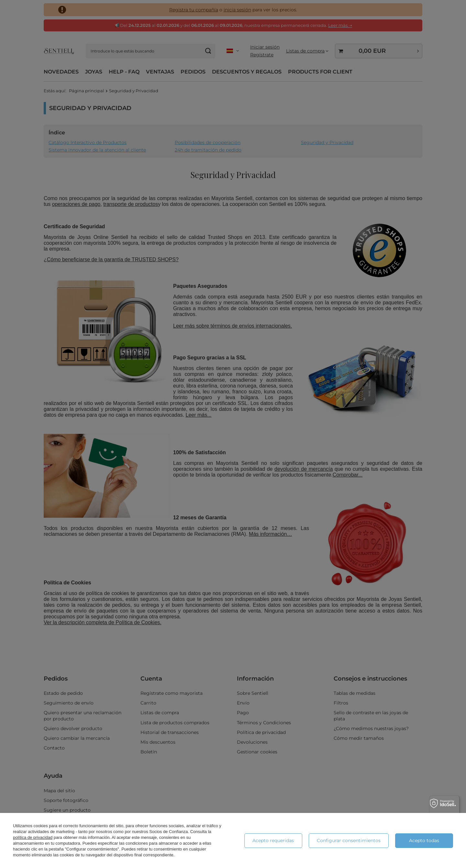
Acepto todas (424, 840)
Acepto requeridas (273, 840)
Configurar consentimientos (349, 840)
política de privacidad (33, 837)
